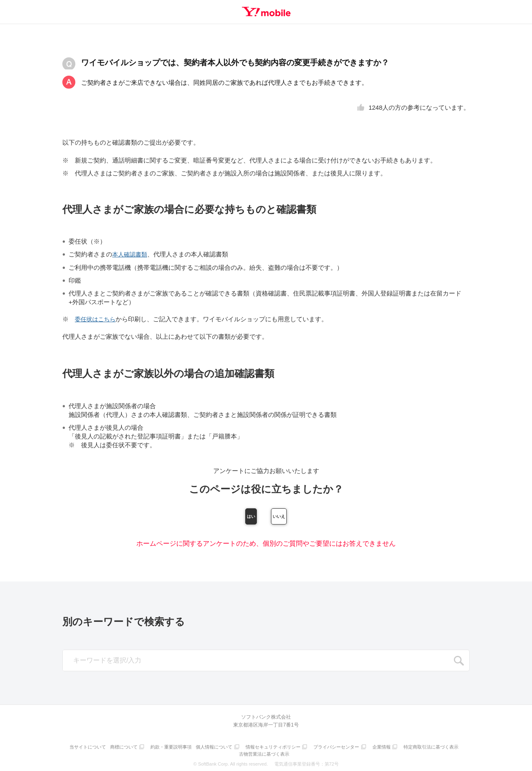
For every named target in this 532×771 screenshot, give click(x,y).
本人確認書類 (131, 254)
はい (222, 517)
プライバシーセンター (372, 748)
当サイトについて (113, 748)
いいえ (310, 517)
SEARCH (459, 663)
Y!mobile (266, 12)
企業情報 (419, 748)
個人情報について (246, 748)
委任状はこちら (97, 319)
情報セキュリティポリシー (307, 748)
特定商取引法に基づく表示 (238, 753)
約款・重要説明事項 (201, 748)
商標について (151, 748)
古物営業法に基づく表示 (297, 753)
